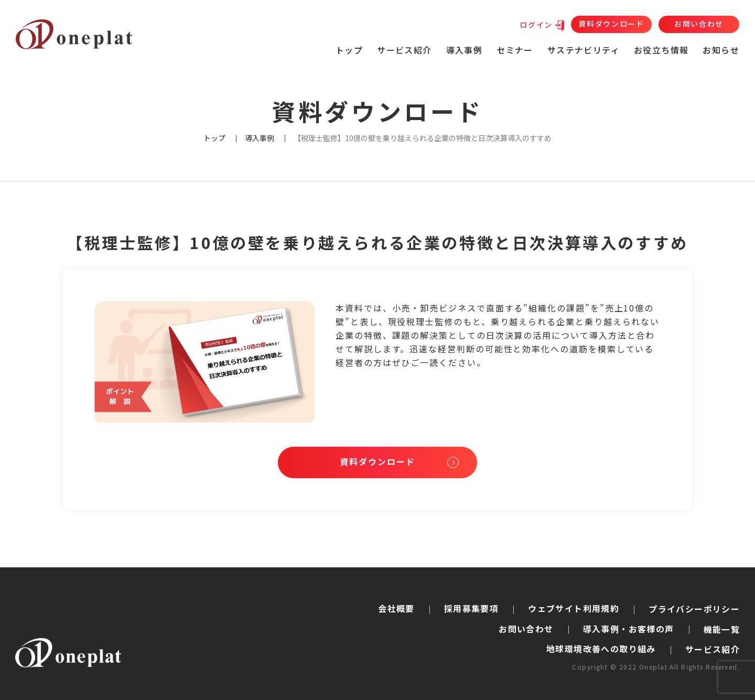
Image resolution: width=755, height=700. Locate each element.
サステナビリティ (584, 50)
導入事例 (465, 50)
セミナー (515, 50)
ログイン (536, 25)
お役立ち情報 (661, 50)
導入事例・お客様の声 (629, 629)
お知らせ (721, 50)
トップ (349, 50)
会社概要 (396, 608)
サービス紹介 (713, 650)
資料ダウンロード (611, 24)
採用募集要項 (471, 608)
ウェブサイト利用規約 (574, 608)
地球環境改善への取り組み (601, 649)
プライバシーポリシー (694, 609)
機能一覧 (722, 629)
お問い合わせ (699, 24)
